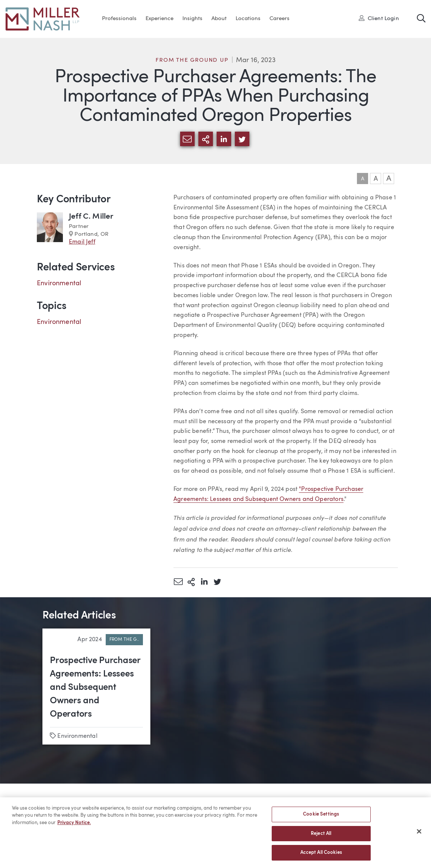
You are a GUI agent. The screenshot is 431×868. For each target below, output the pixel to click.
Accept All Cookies (321, 856)
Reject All (321, 837)
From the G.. (124, 640)
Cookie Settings (321, 818)
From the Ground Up (192, 60)
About (219, 19)
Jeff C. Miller (91, 217)
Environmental (59, 283)
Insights (192, 19)
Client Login (379, 18)
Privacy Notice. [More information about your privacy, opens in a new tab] (74, 826)
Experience (159, 19)
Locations (248, 19)
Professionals (119, 19)
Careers (280, 19)
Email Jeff (82, 242)
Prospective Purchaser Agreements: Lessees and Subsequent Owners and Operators (95, 688)
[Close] (419, 835)
